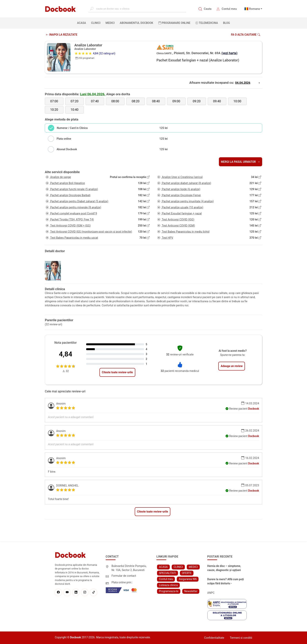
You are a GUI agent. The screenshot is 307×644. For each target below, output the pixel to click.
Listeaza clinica (168, 585)
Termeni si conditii (241, 638)
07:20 (75, 101)
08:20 (135, 101)
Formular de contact (124, 576)
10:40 (75, 110)
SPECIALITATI (167, 573)
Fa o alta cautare (246, 35)
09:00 (176, 101)
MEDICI (110, 23)
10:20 (54, 110)
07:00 (54, 101)
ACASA (82, 23)
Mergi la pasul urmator (241, 162)
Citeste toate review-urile (117, 372)
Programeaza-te (169, 591)
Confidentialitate (214, 638)
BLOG (226, 23)
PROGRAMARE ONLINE (174, 23)
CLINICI (96, 23)
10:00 (237, 101)
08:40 (156, 101)
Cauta (208, 9)
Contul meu (229, 9)
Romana (255, 9)
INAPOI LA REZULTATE (62, 35)
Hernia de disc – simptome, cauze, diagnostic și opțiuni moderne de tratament (224, 568)
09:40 (217, 101)
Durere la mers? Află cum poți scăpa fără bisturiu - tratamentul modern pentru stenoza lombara (226, 582)
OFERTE (187, 573)
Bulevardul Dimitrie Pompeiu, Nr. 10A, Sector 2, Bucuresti (129, 568)
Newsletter (191, 591)
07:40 (95, 101)
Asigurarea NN (188, 579)
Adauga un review (232, 366)
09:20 (197, 101)
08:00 (115, 101)
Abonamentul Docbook (137, 23)
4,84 (66, 354)
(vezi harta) (229, 53)
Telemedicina (207, 23)
